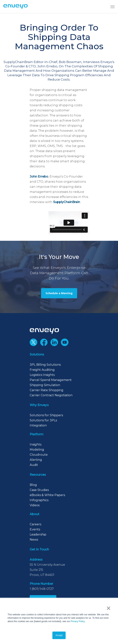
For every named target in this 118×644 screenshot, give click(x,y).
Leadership (38, 534)
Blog (33, 485)
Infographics (39, 500)
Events (35, 529)
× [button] (108, 608)
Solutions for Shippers (46, 415)
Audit (34, 465)
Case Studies (39, 490)
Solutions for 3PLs (43, 420)
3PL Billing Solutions (45, 365)
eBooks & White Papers (47, 495)
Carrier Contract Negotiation (51, 395)
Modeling (37, 450)
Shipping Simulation (45, 385)
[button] (113, 7)
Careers (35, 524)
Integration (38, 425)
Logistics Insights (42, 375)
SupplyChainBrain (67, 202)
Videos (35, 505)
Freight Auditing (42, 370)
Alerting (36, 460)
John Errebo (39, 177)
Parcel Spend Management (51, 380)
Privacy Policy (78, 621)
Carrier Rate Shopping (47, 390)
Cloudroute (39, 455)
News (34, 540)
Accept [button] (59, 635)
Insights (36, 444)
